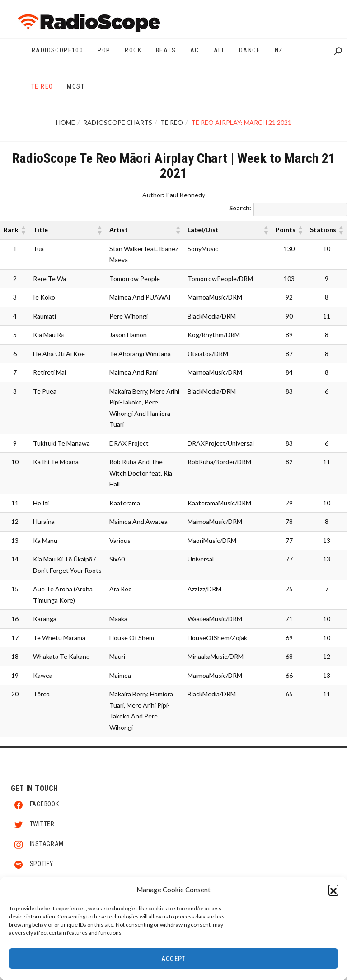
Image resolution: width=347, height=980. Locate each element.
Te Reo (172, 122)
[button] (333, 894)
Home (66, 122)
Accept (173, 964)
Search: (240, 208)
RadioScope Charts (118, 122)
